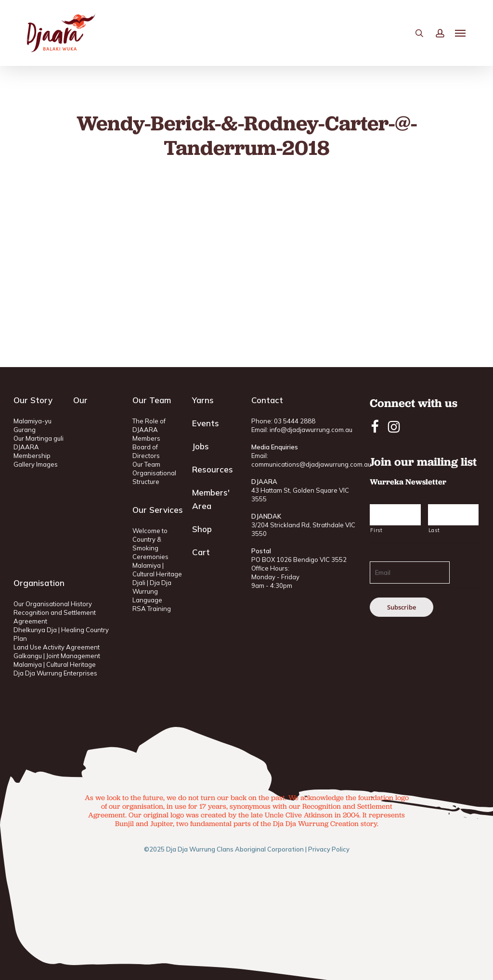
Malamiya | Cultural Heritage (55, 664)
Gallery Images (36, 464)
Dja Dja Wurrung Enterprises (55, 673)
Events (206, 423)
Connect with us (414, 403)
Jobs (201, 446)
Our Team (146, 464)
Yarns (203, 400)
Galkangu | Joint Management (57, 656)
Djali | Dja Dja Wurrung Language (152, 591)
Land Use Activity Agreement (57, 647)
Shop (202, 529)
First (376, 530)
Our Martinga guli (39, 438)
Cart (201, 552)
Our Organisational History (53, 604)
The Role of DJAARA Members (149, 430)
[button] (461, 34)
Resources (213, 469)
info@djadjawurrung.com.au (311, 430)
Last (434, 530)
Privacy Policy (329, 849)
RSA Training (152, 609)
